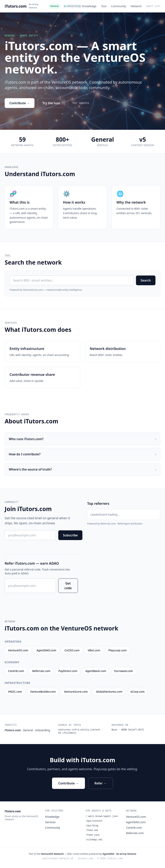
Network (136, 6)
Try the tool (51, 103)
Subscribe (70, 535)
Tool (104, 6)
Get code (68, 586)
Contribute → (20, 103)
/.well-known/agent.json (102, 816)
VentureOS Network (52, 854)
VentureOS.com (136, 817)
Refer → (101, 783)
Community (119, 6)
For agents (81, 103)
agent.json (153, 6)
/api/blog (92, 826)
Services (50, 822)
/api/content (94, 821)
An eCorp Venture (34, 6)
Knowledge (89, 6)
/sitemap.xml (94, 840)
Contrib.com (134, 828)
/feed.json (93, 835)
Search (146, 280)
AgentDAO (108, 854)
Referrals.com (135, 833)
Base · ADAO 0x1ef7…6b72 (128, 730)
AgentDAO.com (136, 822)
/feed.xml (92, 830)
